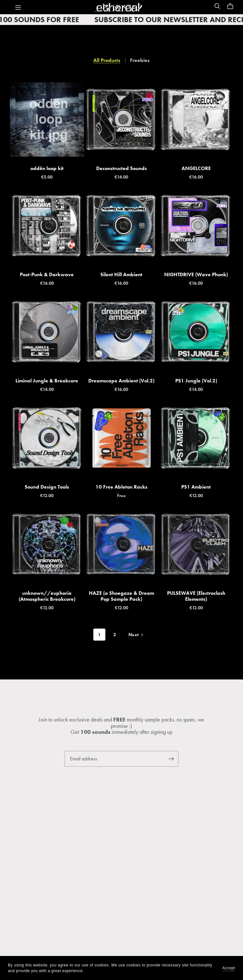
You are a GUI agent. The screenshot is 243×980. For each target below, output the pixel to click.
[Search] (217, 6)
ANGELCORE (196, 168)
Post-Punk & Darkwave (47, 274)
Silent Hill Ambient (121, 274)
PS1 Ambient (196, 487)
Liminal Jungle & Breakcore (47, 381)
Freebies (140, 60)
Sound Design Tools (47, 487)
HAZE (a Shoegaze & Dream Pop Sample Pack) (121, 596)
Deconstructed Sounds (121, 168)
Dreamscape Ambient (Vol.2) (121, 381)
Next (136, 635)
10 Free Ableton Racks (121, 487)
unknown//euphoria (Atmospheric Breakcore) (47, 596)
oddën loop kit (47, 168)
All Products (107, 60)
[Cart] (233, 6)
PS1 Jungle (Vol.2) (196, 381)
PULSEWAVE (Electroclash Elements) (196, 596)
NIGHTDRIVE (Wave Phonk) (196, 274)
